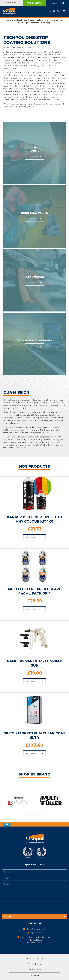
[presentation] (24, 907)
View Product (33, 537)
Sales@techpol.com (54, 11)
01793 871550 (50, 11)
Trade (34, 3)
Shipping (34, 975)
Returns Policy (34, 970)
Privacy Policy (34, 964)
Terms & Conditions (34, 958)
